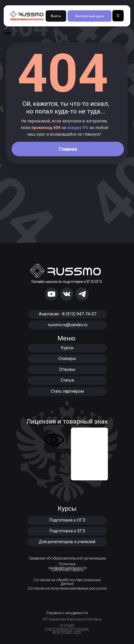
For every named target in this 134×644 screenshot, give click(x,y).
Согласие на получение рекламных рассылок (67, 588)
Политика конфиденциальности (67, 566)
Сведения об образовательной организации (67, 558)
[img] (51, 294)
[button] (67, 520)
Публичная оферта (67, 570)
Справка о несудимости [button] (67, 613)
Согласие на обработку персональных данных (67, 582)
